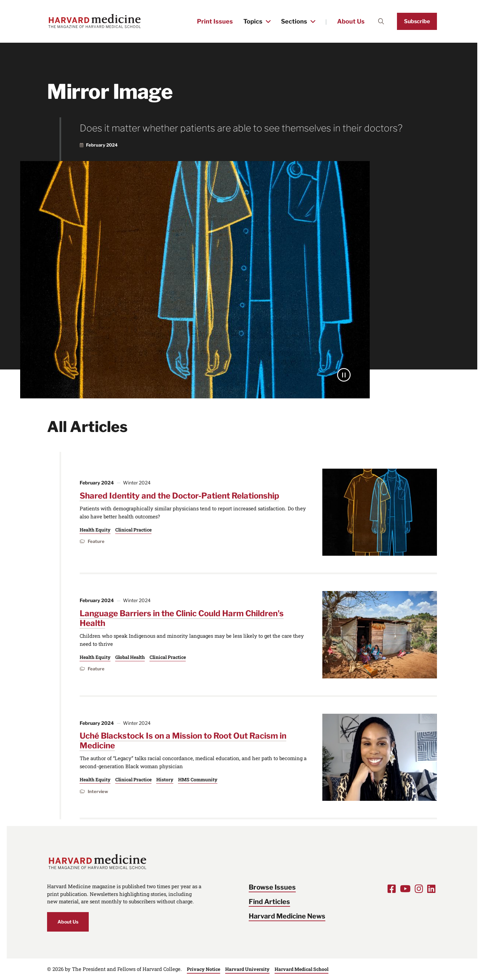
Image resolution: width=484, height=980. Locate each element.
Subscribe (417, 21)
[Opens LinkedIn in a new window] (431, 889)
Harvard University (247, 969)
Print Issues (215, 21)
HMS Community (198, 779)
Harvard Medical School (301, 969)
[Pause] (344, 375)
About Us (351, 21)
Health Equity (95, 530)
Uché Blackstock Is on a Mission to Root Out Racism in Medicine (183, 741)
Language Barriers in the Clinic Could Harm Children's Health (182, 618)
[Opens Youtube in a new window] (405, 889)
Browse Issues (272, 887)
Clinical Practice (133, 530)
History (165, 779)
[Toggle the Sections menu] (313, 22)
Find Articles (269, 902)
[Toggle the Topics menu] (268, 22)
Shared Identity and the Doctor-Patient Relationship (179, 496)
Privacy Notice (204, 969)
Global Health (130, 657)
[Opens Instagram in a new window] (419, 889)
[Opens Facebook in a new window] (392, 889)
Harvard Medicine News (287, 916)
